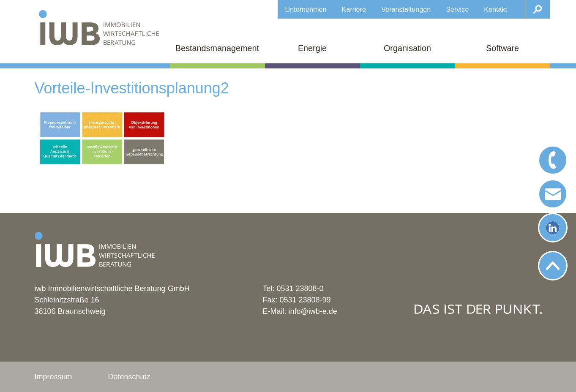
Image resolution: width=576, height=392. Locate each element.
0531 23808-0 (300, 289)
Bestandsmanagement (217, 48)
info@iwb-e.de (313, 311)
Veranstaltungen (406, 9)
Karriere (354, 9)
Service (457, 9)
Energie (312, 48)
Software (502, 48)
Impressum (53, 377)
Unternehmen (306, 9)
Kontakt (495, 9)
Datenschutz (129, 377)
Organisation (407, 48)
